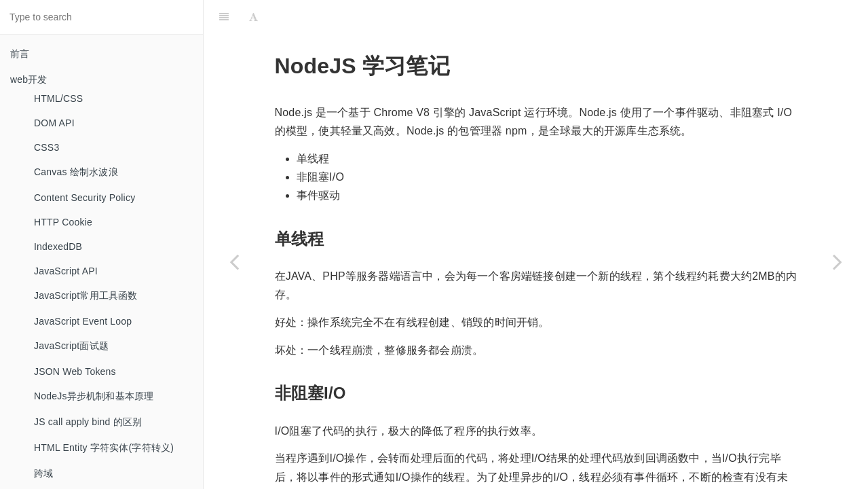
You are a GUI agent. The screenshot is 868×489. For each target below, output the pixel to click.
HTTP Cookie (63, 222)
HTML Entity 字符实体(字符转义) (104, 448)
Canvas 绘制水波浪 (76, 172)
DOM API (54, 123)
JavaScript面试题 (71, 346)
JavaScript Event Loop (83, 321)
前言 (20, 54)
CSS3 (46, 147)
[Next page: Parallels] (837, 261)
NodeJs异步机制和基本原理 (94, 396)
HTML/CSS (58, 98)
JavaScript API (66, 271)
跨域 (43, 473)
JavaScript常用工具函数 (86, 295)
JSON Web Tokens (75, 372)
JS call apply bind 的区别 (88, 422)
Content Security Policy (84, 198)
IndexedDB (58, 247)
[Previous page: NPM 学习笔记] (234, 261)
